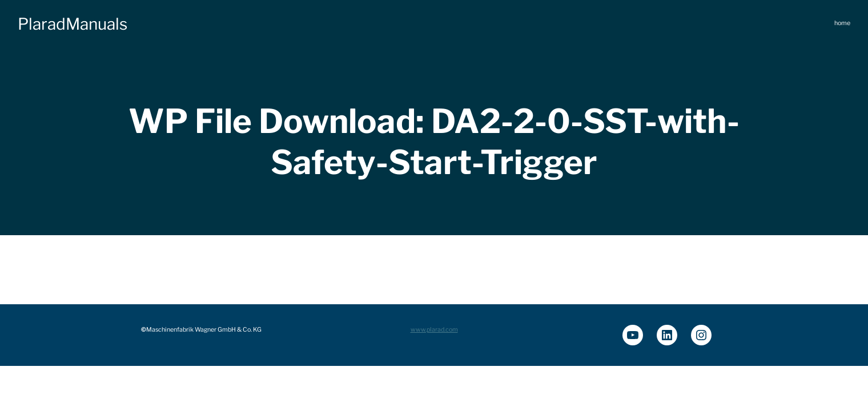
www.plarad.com (434, 330)
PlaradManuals (73, 24)
